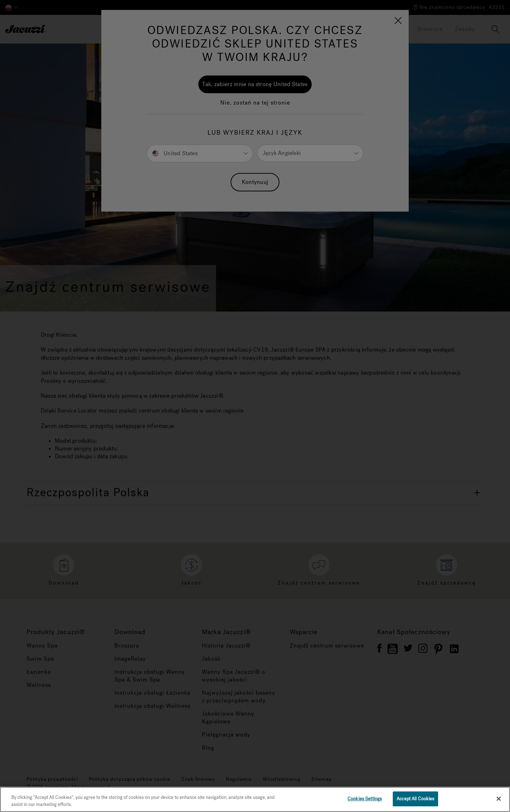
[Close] (499, 799)
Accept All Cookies (415, 799)
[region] (255, 799)
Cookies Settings (365, 799)
